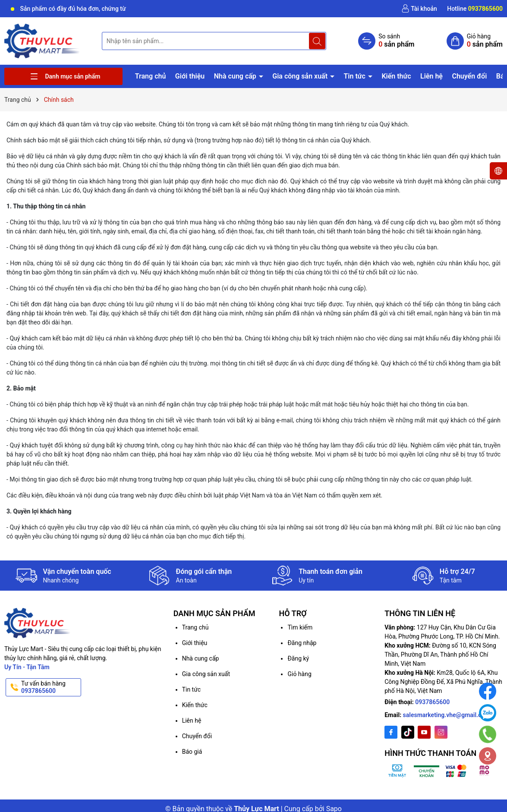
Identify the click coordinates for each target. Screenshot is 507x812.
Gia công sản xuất (301, 76)
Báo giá (192, 752)
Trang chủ (151, 76)
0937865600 (432, 702)
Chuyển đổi (469, 76)
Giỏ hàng (299, 674)
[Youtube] (424, 732)
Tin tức (356, 76)
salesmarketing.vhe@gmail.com (447, 715)
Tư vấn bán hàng (50, 687)
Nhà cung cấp (236, 76)
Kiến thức (396, 76)
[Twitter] (408, 732)
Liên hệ (431, 76)
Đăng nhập (302, 643)
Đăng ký (298, 658)
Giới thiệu (190, 76)
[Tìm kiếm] (317, 41)
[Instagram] (441, 732)
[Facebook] (391, 732)
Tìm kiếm (300, 627)
